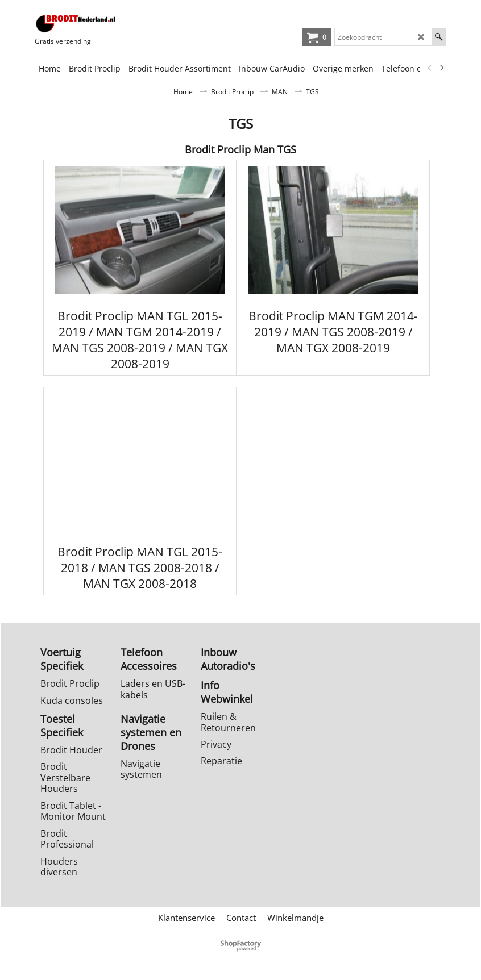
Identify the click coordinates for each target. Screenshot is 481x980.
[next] (441, 68)
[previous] (430, 68)
